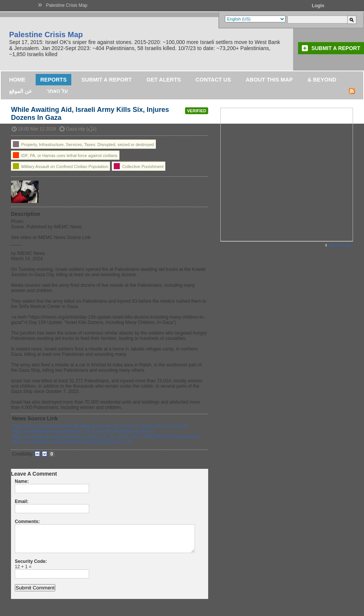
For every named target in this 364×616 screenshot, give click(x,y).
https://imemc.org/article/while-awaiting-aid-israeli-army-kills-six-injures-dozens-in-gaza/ (100, 426)
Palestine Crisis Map (67, 5)
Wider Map (340, 245)
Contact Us (213, 80)
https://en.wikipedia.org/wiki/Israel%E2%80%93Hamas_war (72, 442)
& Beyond (322, 80)
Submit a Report (336, 48)
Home (17, 80)
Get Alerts (164, 80)
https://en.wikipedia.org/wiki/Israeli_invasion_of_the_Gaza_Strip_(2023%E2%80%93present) (106, 437)
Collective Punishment (139, 166)
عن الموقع (20, 91)
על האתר (57, 91)
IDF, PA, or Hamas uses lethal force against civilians (65, 155)
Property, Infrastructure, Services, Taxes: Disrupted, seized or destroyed (83, 144)
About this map (269, 80)
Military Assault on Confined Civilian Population (60, 166)
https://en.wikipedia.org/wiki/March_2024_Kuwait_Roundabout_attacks (83, 431)
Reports (53, 80)
